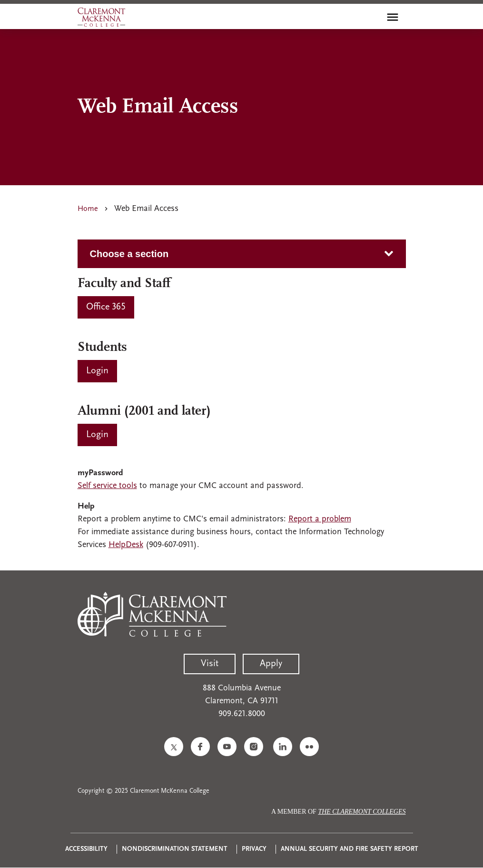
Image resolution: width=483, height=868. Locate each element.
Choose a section (129, 254)
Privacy (254, 849)
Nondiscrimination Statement (175, 849)
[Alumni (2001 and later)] (97, 435)
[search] (372, 17)
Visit (210, 664)
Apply (271, 664)
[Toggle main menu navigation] (393, 17)
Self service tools (107, 486)
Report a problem (320, 519)
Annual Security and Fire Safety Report (350, 849)
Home (88, 209)
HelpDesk (126, 545)
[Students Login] (97, 371)
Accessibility (86, 849)
